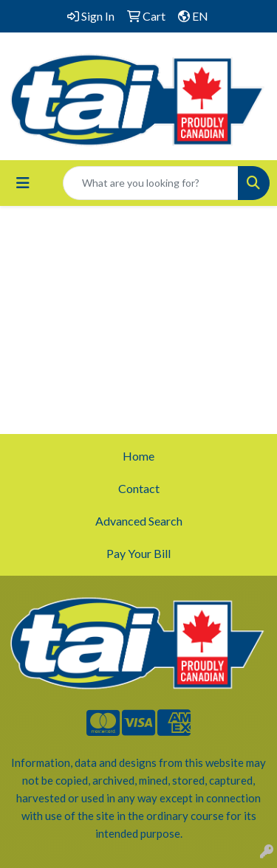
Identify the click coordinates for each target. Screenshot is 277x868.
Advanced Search (139, 521)
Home (138, 456)
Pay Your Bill (138, 553)
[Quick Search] (151, 183)
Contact (139, 488)
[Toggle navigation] (23, 183)
